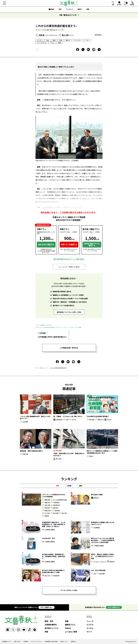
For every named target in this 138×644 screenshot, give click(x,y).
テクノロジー (78, 40)
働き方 (68, 40)
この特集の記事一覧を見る (69, 348)
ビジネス (40, 40)
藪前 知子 (56, 508)
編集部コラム (70, 625)
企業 (61, 40)
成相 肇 (47, 516)
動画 (53, 9)
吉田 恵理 (57, 511)
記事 (60, 9)
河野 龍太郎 (59, 420)
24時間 (69, 486)
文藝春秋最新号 (51, 625)
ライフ (89, 632)
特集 (46, 632)
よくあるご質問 (71, 632)
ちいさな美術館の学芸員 (60, 500)
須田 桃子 (112, 562)
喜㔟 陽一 (42, 35)
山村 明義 (25, 422)
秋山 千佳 (47, 576)
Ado (95, 574)
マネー (88, 40)
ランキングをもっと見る (69, 590)
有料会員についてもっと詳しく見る (69, 312)
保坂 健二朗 (56, 505)
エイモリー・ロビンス (100, 562)
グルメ (52, 43)
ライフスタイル (42, 43)
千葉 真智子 (56, 502)
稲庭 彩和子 (48, 511)
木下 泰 (74, 420)
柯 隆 (67, 420)
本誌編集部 (97, 528)
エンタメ (90, 628)
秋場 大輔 (25, 454)
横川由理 (92, 420)
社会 (48, 40)
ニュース (90, 621)
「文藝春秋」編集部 (50, 530)
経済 (54, 40)
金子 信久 (64, 513)
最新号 (80, 9)
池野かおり (101, 420)
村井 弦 (109, 420)
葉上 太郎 (59, 459)
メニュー (5, 4)
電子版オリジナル (52, 628)
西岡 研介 (96, 498)
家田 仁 (91, 456)
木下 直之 (47, 513)
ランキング (69, 9)
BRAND (68, 628)
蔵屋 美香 (47, 500)
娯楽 (60, 43)
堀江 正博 (65, 35)
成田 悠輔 (102, 574)
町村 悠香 (56, 513)
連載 (88, 9)
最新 (58, 486)
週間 (80, 486)
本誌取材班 (56, 576)
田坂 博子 (47, 508)
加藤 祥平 (47, 502)
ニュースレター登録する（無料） (69, 267)
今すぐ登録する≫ (46, 607)
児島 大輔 (47, 505)
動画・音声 (49, 621)
